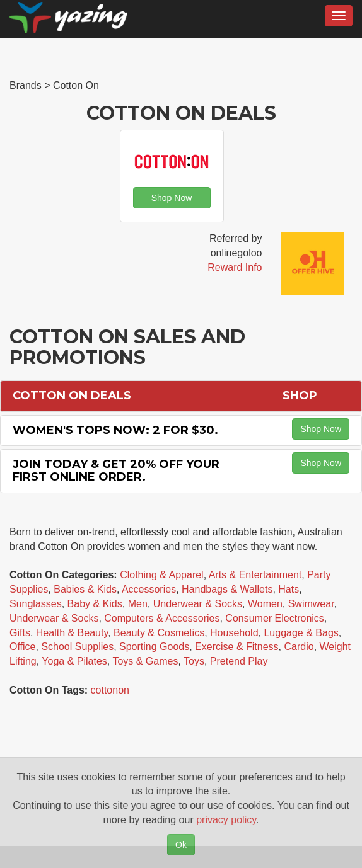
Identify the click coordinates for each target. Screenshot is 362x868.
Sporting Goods (154, 647)
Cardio (299, 647)
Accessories (149, 589)
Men (138, 604)
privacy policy (226, 820)
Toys (194, 661)
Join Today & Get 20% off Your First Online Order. (116, 471)
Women (265, 604)
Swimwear (311, 604)
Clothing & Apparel (162, 575)
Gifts (20, 633)
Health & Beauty (72, 633)
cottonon (110, 690)
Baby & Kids (95, 604)
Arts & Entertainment (255, 575)
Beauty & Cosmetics (159, 633)
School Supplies (77, 647)
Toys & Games (145, 661)
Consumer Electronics (275, 618)
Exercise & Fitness (236, 647)
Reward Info (235, 267)
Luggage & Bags (301, 633)
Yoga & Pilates (74, 661)
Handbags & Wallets (227, 589)
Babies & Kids (85, 589)
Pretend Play (239, 661)
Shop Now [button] (172, 198)
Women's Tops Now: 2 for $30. (115, 430)
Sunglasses (36, 604)
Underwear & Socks (198, 604)
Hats (289, 589)
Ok (181, 845)
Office (23, 647)
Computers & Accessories (162, 618)
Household (234, 633)
